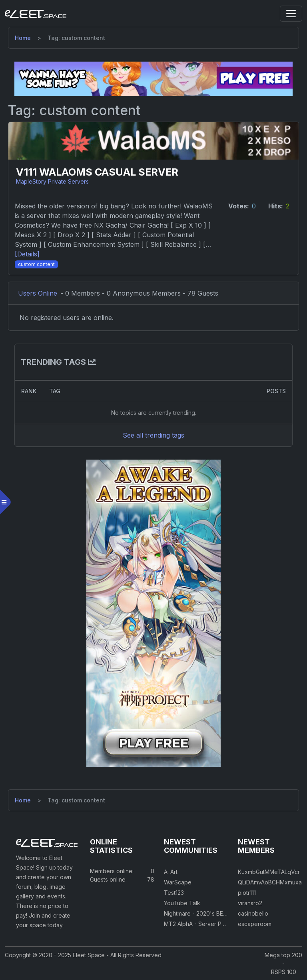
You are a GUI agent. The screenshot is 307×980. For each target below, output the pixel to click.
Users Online (38, 293)
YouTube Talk (182, 903)
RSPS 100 (284, 972)
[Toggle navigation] (291, 14)
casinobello (253, 913)
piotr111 (247, 893)
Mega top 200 (283, 955)
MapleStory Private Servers (52, 181)
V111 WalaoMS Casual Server (97, 172)
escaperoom (255, 924)
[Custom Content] (36, 264)
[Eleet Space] (36, 14)
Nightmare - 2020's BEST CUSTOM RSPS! (219, 913)
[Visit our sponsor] (153, 78)
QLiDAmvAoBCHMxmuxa (270, 882)
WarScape (178, 882)
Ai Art (171, 872)
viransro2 (250, 903)
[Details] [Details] (27, 254)
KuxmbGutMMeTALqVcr (269, 872)
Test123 (174, 893)
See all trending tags (153, 435)
